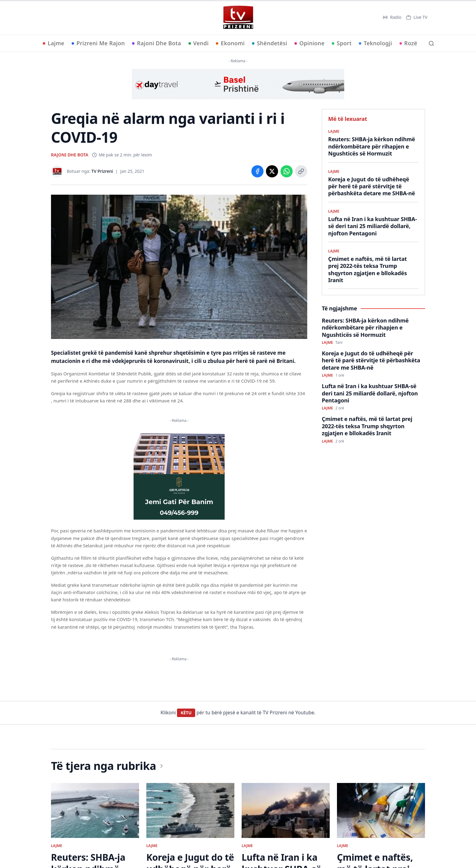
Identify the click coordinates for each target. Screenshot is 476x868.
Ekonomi (230, 43)
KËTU (186, 713)
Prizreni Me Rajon (98, 43)
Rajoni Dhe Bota (156, 43)
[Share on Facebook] (257, 171)
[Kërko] (431, 43)
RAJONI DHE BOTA (70, 155)
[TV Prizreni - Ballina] (238, 17)
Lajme (54, 43)
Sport (342, 43)
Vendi (199, 43)
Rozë (408, 43)
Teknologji (375, 43)
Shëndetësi (270, 43)
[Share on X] (272, 171)
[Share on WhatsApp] (287, 171)
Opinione (309, 43)
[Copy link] (301, 171)
